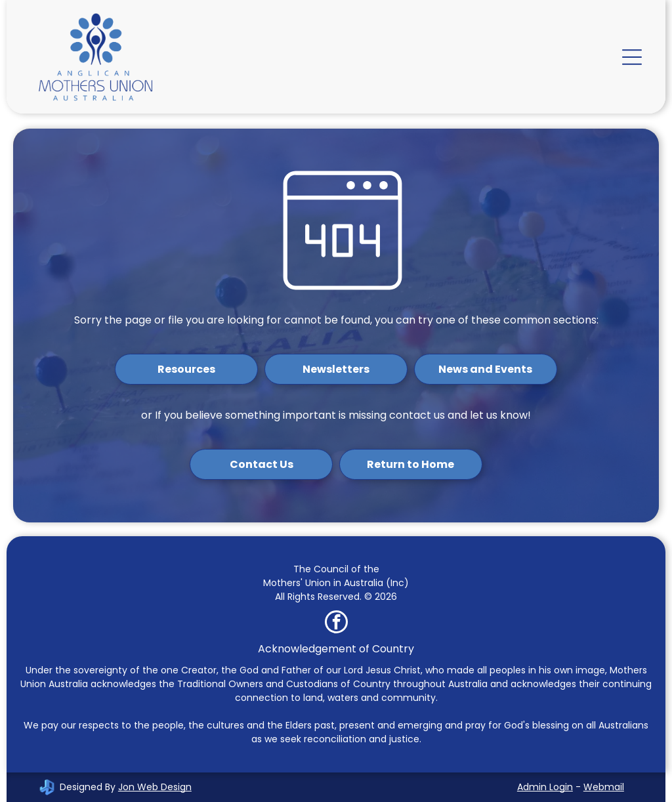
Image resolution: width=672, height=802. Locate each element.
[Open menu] (632, 57)
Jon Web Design (155, 787)
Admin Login (545, 787)
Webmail (604, 787)
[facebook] (336, 623)
